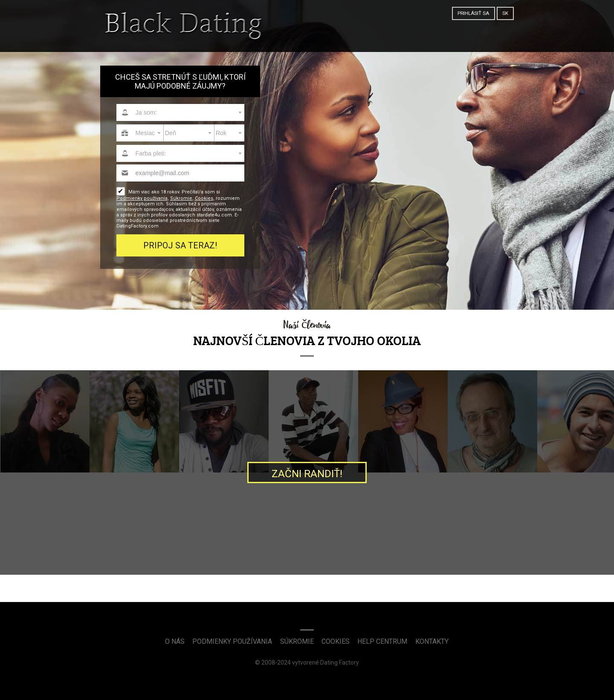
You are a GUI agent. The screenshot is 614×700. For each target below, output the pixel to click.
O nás (175, 641)
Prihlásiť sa (473, 13)
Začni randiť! (307, 474)
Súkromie (181, 198)
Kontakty (432, 641)
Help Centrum (382, 641)
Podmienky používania (142, 198)
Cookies (204, 198)
